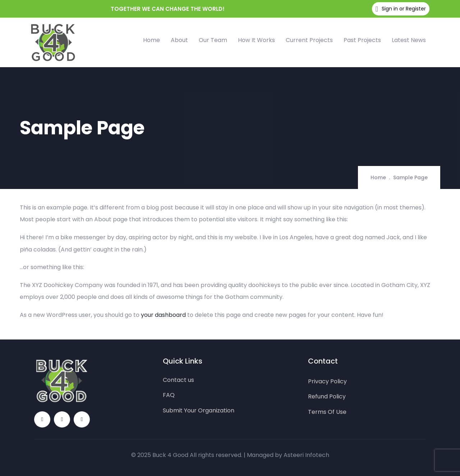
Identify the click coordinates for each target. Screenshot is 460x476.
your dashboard (163, 315)
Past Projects (362, 40)
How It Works (256, 40)
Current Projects (309, 40)
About (179, 40)
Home (151, 40)
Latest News (409, 40)
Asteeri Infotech (306, 455)
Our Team (213, 40)
